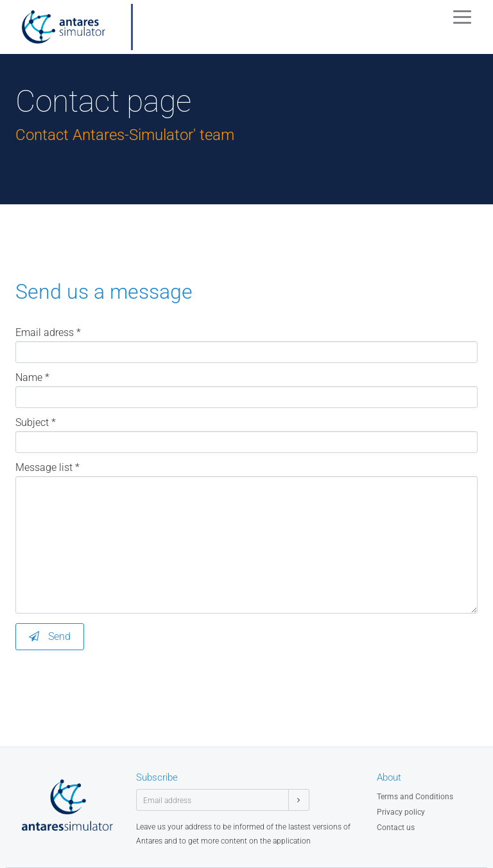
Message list (48, 468)
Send (50, 636)
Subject (36, 423)
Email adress (48, 333)
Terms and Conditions (415, 797)
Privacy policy (401, 812)
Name (32, 378)
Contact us (396, 828)
